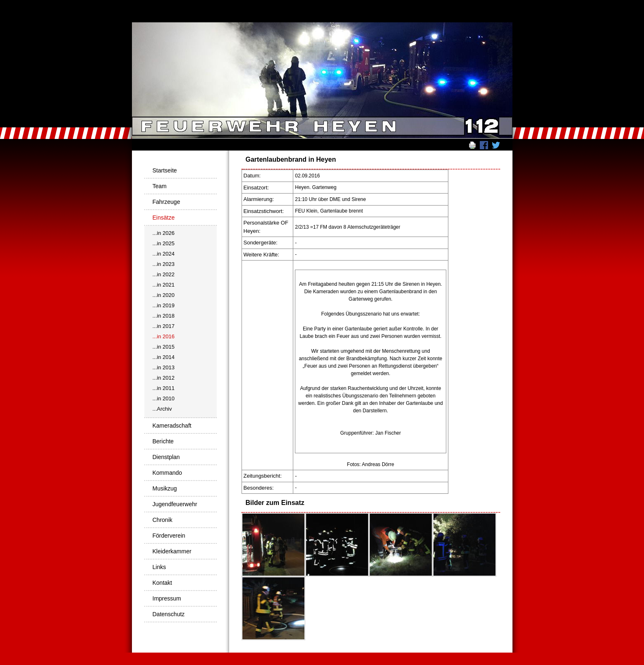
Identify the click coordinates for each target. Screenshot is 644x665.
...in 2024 (164, 254)
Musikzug (165, 488)
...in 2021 (164, 285)
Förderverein (169, 536)
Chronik (163, 520)
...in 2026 (164, 233)
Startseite (165, 170)
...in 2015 (164, 347)
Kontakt (162, 583)
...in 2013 (164, 367)
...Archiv (162, 409)
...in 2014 (164, 357)
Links (159, 567)
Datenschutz (169, 614)
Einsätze (164, 218)
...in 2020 (164, 295)
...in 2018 (164, 316)
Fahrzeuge (166, 202)
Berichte (163, 441)
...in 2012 (164, 378)
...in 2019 (164, 305)
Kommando (168, 473)
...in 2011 (164, 388)
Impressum (167, 598)
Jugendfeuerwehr (175, 504)
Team (160, 186)
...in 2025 (164, 243)
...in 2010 (164, 398)
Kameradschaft (172, 426)
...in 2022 (164, 274)
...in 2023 (164, 264)
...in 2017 (164, 326)
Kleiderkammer (172, 551)
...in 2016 (164, 336)
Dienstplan (166, 457)
